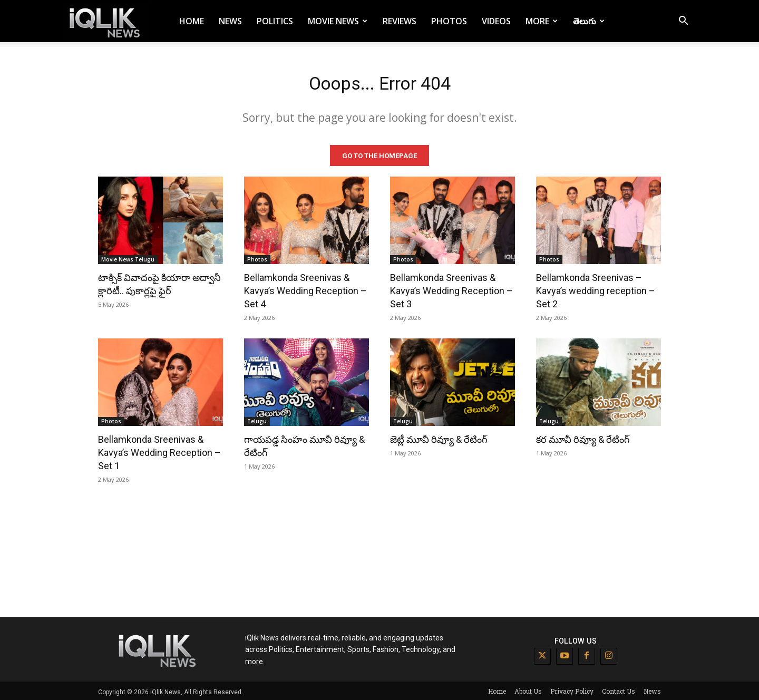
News (230, 21)
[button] (683, 22)
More (542, 21)
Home (192, 21)
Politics (275, 21)
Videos (496, 21)
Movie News (338, 21)
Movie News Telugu (128, 257)
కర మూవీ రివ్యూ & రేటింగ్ (583, 437)
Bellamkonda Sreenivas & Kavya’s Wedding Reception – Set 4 (305, 289)
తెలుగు (589, 21)
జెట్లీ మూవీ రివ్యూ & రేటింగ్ (439, 437)
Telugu (257, 419)
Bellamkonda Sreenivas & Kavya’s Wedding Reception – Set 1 (159, 450)
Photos (449, 21)
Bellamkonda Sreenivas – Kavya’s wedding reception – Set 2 (596, 289)
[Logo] (106, 21)
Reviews (400, 21)
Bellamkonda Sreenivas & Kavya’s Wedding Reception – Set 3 (451, 289)
